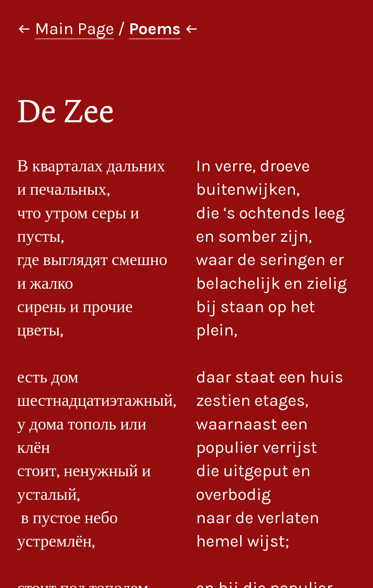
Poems (155, 29)
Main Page (74, 29)
